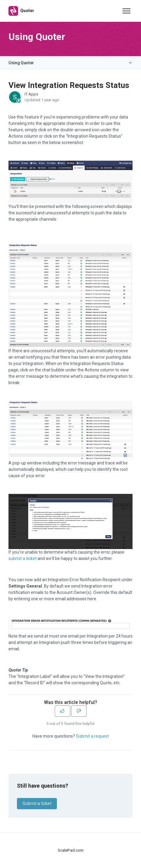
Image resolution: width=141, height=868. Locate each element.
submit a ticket (23, 558)
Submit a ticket (37, 803)
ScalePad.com (71, 850)
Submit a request (92, 736)
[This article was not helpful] (79, 711)
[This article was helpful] (62, 711)
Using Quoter (21, 63)
